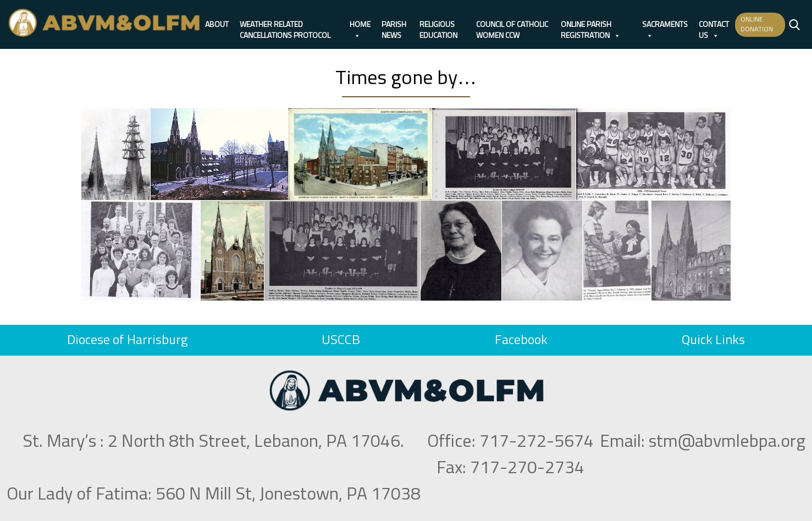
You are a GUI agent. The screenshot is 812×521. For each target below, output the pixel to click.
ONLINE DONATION (757, 25)
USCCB (341, 340)
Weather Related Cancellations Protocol (285, 26)
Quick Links (713, 340)
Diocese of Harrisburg (127, 340)
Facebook (521, 340)
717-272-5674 (537, 442)
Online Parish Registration (591, 26)
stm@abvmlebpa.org (727, 442)
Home (360, 26)
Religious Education (438, 26)
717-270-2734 (527, 468)
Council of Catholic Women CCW (512, 26)
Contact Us (714, 26)
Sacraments (665, 26)
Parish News (394, 26)
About (217, 25)
